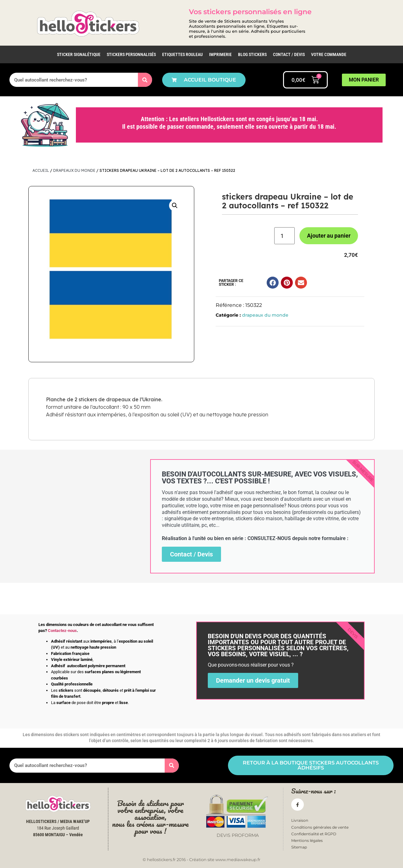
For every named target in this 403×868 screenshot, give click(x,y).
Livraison (300, 820)
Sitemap (299, 847)
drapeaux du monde (74, 170)
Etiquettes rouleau (182, 54)
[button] (175, 206)
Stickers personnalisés (131, 54)
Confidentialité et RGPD (314, 834)
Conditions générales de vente (320, 827)
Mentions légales (307, 840)
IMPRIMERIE (220, 54)
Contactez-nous (62, 631)
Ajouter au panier (329, 236)
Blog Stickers (252, 54)
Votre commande (329, 54)
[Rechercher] (145, 80)
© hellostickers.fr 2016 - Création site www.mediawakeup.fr (201, 860)
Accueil (41, 170)
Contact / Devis (289, 54)
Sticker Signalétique (79, 54)
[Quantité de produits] (284, 236)
